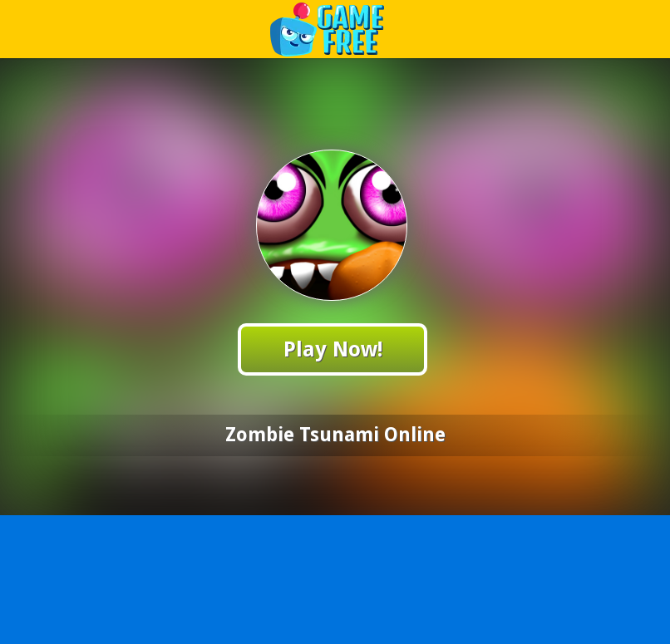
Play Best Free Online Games (335, 29)
